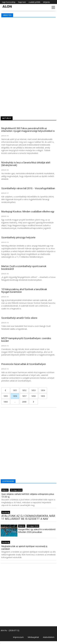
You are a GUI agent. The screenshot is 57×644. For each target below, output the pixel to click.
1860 (6, 402)
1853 (33, 390)
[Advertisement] (28, 48)
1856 (15, 396)
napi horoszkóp (9, 2)
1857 (24, 396)
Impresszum (18, 637)
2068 (24, 402)
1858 (33, 396)
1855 (6, 396)
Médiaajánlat (33, 637)
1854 (43, 390)
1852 (24, 390)
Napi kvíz (22, 2)
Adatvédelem (49, 637)
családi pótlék (34, 2)
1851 (15, 390)
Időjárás (46, 2)
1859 (43, 396)
